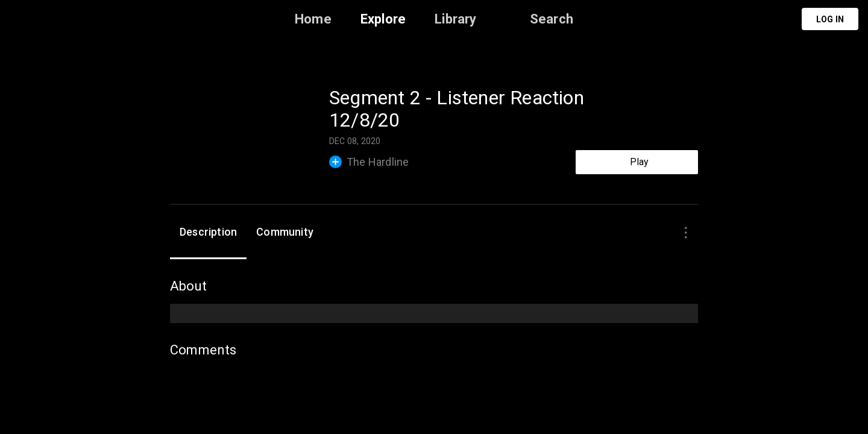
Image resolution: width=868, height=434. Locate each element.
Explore (383, 19)
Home (313, 19)
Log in (830, 19)
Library (455, 19)
